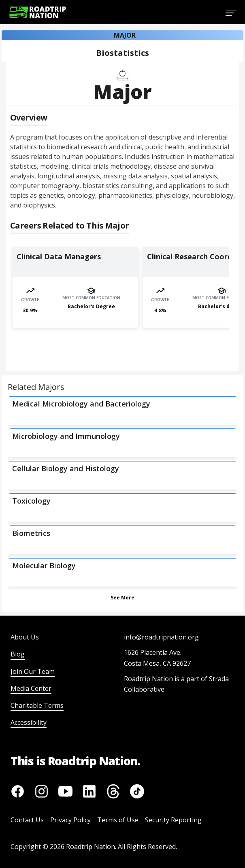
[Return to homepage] (38, 12)
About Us (25, 637)
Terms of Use (118, 820)
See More (122, 598)
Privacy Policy (70, 820)
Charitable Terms (37, 705)
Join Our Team (33, 671)
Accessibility (29, 722)
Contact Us (27, 820)
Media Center (31, 688)
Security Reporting (173, 820)
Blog (18, 654)
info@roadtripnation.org (161, 637)
